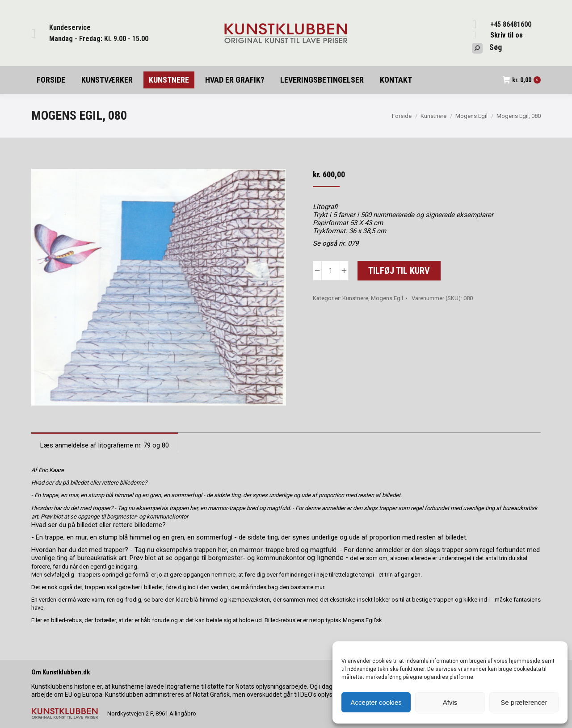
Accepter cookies (376, 702)
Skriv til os (507, 35)
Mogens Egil (387, 298)
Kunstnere (355, 298)
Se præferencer (524, 702)
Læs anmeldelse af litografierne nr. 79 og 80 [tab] (105, 445)
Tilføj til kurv (399, 271)
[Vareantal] (331, 271)
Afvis (450, 702)
